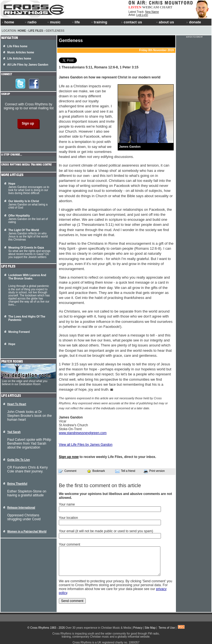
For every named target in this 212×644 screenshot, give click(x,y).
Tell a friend (125, 471)
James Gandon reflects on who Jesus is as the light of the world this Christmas (28, 235)
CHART (166, 7)
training (99, 22)
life (76, 22)
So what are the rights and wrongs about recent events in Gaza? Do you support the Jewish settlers (29, 252)
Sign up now (69, 457)
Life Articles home (19, 59)
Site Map (150, 628)
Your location (68, 518)
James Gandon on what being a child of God (28, 204)
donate (194, 22)
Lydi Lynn (142, 15)
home (8, 22)
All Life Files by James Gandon (28, 65)
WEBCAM (150, 7)
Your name (67, 504)
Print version (154, 471)
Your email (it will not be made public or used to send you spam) (106, 531)
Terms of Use (167, 628)
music (54, 22)
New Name (152, 12)
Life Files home (17, 46)
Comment (67, 471)
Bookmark (96, 471)
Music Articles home (21, 52)
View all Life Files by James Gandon (86, 445)
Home (22, 31)
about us (165, 22)
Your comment (70, 544)
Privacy (138, 628)
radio (30, 22)
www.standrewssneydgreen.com (83, 433)
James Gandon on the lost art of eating (28, 219)
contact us (132, 22)
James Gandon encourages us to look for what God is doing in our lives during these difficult (29, 188)
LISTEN (135, 7)
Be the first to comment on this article (100, 486)
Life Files (36, 31)
